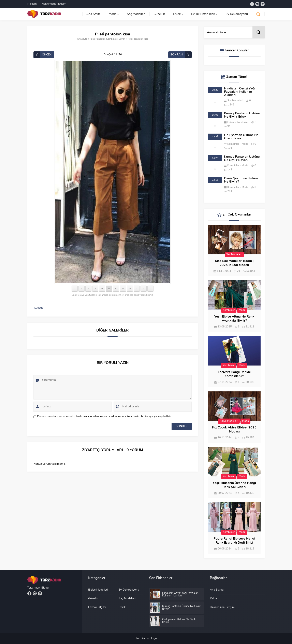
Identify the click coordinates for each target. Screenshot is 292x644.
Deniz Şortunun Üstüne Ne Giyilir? (241, 180)
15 (137, 289)
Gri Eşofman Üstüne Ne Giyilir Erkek (241, 137)
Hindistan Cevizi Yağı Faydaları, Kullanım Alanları (240, 92)
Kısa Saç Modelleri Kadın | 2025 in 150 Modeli (234, 263)
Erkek (231, 122)
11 (109, 289)
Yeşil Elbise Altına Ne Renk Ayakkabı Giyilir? (234, 319)
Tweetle (38, 308)
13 (123, 289)
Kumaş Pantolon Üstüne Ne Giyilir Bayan (242, 158)
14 (130, 289)
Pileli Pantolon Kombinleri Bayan (107, 39)
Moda (245, 144)
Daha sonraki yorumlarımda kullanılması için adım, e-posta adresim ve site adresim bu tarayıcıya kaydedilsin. (105, 417)
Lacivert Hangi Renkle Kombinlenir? (234, 374)
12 (116, 289)
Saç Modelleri (235, 101)
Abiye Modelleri (229, 421)
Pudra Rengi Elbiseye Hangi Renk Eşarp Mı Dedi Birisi (234, 541)
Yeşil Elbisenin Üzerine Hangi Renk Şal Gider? (234, 485)
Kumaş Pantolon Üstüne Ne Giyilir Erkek (242, 115)
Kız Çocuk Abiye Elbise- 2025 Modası (234, 430)
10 (102, 289)
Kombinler (243, 122)
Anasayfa (82, 39)
